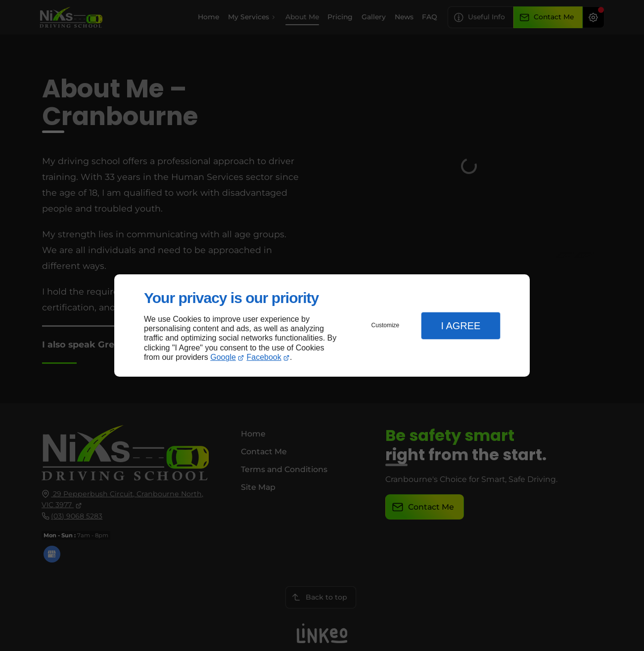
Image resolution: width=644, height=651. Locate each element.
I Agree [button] (460, 326)
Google (223, 357)
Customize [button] (386, 325)
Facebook (264, 357)
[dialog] (322, 325)
